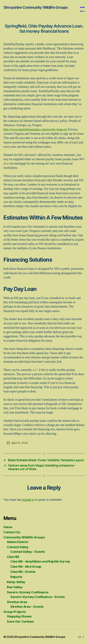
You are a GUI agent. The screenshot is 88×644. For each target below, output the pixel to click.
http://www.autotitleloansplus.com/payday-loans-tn (35, 129)
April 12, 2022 (20, 443)
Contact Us (12, 532)
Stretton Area (17, 602)
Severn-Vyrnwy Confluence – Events (38, 597)
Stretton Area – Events (27, 607)
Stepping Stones (19, 616)
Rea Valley (15, 587)
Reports (16, 577)
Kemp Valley (16, 582)
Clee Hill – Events (23, 572)
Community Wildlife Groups (24, 537)
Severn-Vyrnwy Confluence (28, 592)
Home (8, 527)
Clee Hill (13, 557)
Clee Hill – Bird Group (26, 567)
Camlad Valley (18, 547)
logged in (28, 500)
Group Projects (15, 612)
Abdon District (18, 542)
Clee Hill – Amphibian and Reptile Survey (40, 561)
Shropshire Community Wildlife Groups (36, 7)
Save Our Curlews (20, 621)
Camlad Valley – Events (28, 552)
